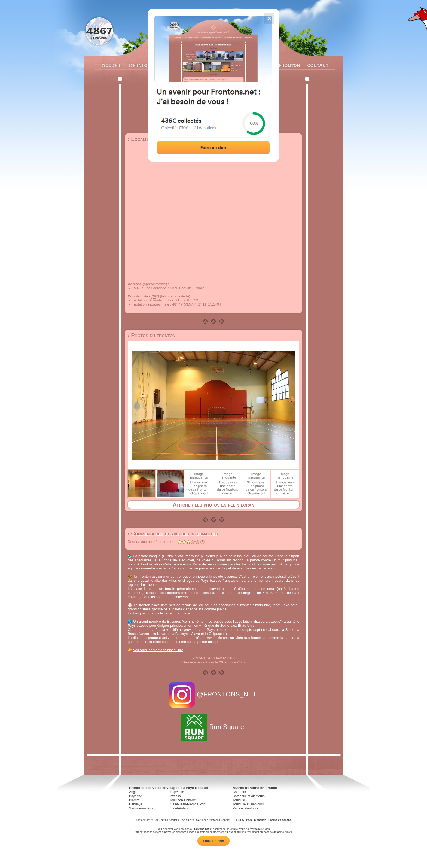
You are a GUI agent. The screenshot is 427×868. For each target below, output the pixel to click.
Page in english (256, 820)
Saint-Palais (179, 808)
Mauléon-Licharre (183, 800)
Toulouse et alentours (248, 804)
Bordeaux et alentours (248, 796)
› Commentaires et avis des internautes (173, 534)
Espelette (177, 792)
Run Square (213, 727)
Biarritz (134, 800)
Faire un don (213, 841)
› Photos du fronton (152, 335)
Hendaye (136, 804)
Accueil (111, 65)
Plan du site (187, 820)
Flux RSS (238, 820)
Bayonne (135, 796)
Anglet (134, 792)
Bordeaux (240, 792)
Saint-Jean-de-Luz (142, 808)
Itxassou (177, 796)
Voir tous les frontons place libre (158, 650)
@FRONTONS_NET (214, 694)
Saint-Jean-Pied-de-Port (188, 804)
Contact (317, 65)
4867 (99, 31)
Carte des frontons (207, 820)
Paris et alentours (245, 808)
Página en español (280, 820)
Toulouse (239, 800)
